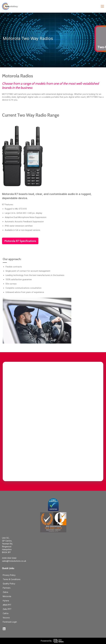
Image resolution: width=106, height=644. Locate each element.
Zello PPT (7, 609)
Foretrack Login (10, 622)
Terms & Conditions (12, 579)
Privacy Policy (9, 575)
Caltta (6, 613)
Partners (7, 588)
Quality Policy (9, 584)
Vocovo (6, 618)
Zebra (5, 592)
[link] (53, 498)
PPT (9, 605)
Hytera (6, 601)
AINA (5, 605)
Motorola (7, 596)
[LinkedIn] (4, 629)
